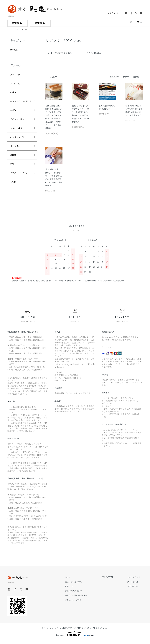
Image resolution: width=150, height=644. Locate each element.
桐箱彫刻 (15, 50)
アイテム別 (16, 85)
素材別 (14, 118)
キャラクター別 (19, 147)
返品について (77, 590)
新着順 (136, 77)
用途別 (14, 95)
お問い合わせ (135, 590)
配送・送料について (80, 585)
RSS (108, 581)
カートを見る (135, 585)
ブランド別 (16, 76)
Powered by (75, 638)
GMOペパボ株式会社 (85, 632)
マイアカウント (114, 13)
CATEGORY (17, 23)
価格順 (126, 77)
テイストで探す (19, 128)
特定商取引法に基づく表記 (83, 599)
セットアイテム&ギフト (21, 107)
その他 (14, 196)
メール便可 (16, 157)
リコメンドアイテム (23, 30)
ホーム (10, 30)
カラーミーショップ (49, 632)
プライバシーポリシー (81, 604)
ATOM (114, 581)
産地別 (14, 167)
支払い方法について (80, 594)
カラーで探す (17, 138)
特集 (13, 176)
